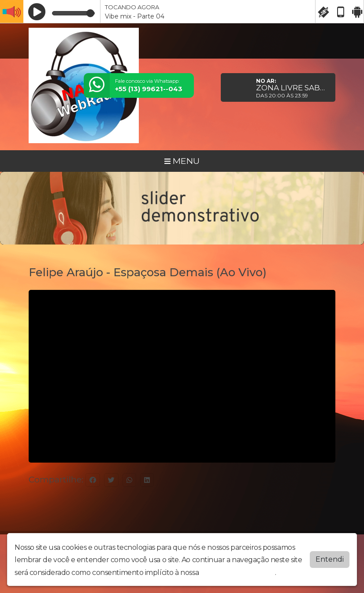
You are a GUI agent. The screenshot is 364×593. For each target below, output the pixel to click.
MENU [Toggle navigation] (182, 161)
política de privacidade (238, 573)
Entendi (330, 559)
